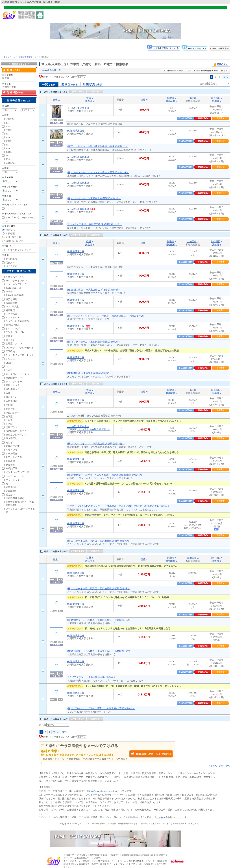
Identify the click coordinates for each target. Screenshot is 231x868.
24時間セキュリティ (16, 378)
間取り (171, 98)
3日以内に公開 (13, 237)
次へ (225, 77)
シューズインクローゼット (20, 355)
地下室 (9, 417)
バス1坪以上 (12, 307)
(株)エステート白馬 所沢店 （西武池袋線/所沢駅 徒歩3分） (99, 541)
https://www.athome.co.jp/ (100, 791)
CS (7, 366)
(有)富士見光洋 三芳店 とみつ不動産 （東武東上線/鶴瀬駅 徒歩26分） (105, 475)
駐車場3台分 (12, 491)
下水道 (9, 424)
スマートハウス (14, 457)
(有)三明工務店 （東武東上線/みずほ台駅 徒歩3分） (94, 290)
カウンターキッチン (16, 281)
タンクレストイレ (15, 332)
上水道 (9, 420)
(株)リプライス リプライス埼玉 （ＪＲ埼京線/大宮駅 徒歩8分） (101, 708)
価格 (143, 100)
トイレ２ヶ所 (13, 329)
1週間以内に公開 (14, 241)
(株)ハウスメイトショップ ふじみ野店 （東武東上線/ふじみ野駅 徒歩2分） (107, 316)
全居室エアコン (14, 344)
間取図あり (11, 259)
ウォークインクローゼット (20, 348)
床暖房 (9, 336)
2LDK (9, 130)
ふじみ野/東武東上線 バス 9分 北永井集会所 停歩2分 (88, 428)
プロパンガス (13, 413)
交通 (89, 98)
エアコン (10, 340)
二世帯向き (11, 401)
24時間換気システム (16, 431)
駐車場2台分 (12, 487)
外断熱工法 (11, 468)
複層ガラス (11, 427)
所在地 (89, 101)
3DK (8, 137)
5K (7, 155)
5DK (8, 159)
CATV (9, 370)
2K (7, 123)
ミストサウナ (13, 318)
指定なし (10, 230)
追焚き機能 (11, 299)
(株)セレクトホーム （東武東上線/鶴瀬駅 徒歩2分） (94, 198)
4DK (8, 148)
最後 (64, 732)
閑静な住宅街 (13, 446)
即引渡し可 (11, 397)
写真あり (10, 263)
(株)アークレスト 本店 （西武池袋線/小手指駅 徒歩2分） (98, 146)
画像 (55, 100)
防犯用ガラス (13, 389)
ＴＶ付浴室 (11, 314)
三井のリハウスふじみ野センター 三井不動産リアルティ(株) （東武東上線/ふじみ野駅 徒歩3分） (119, 506)
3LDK (9, 141)
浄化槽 (9, 405)
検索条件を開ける (52, 70)
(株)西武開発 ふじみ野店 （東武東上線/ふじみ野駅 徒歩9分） (100, 620)
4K (7, 145)
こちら (160, 817)
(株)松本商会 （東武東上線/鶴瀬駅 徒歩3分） (91, 373)
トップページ (10, 57)
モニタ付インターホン (17, 374)
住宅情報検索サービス (29, 57)
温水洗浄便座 (13, 325)
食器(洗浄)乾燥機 (15, 295)
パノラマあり (13, 266)
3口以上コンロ (13, 288)
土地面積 (192, 98)
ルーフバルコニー (15, 476)
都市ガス (10, 409)
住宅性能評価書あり (16, 498)
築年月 (216, 101)
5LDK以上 (11, 163)
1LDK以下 (11, 119)
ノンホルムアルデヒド (17, 472)
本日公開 (10, 234)
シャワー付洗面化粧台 (17, 321)
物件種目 (216, 98)
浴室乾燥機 (11, 303)
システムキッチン (15, 277)
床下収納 (10, 351)
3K (7, 134)
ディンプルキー (14, 382)
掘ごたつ (10, 495)
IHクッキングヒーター (17, 284)
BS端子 (9, 363)
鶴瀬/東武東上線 (76, 131)
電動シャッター (14, 385)
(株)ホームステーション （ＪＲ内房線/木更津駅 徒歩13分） (98, 172)
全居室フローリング (16, 435)
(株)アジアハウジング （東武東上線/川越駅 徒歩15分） (96, 444)
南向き (9, 442)
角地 (8, 393)
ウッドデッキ (13, 480)
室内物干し (11, 438)
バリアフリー (13, 450)
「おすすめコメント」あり (20, 250)
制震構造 (10, 461)
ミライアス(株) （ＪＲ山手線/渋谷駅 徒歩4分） (92, 677)
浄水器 (9, 292)
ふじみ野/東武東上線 (78, 108)
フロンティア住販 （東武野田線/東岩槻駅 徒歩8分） (94, 224)
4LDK (9, 152)
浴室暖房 (10, 310)
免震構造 (10, 465)
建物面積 (171, 101)
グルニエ (10, 359)
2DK (8, 126)
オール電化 (11, 453)
